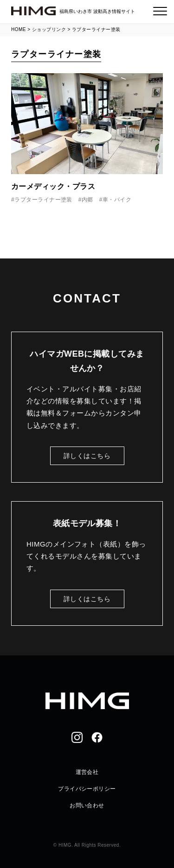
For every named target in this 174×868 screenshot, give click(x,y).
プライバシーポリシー (87, 789)
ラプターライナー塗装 (43, 200)
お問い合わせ (87, 805)
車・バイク (117, 200)
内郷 (87, 200)
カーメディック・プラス (53, 186)
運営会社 (87, 772)
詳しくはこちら (87, 456)
